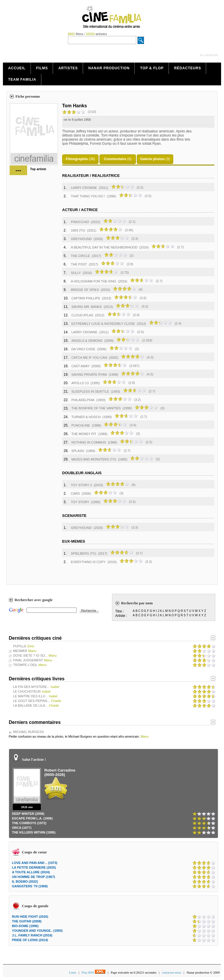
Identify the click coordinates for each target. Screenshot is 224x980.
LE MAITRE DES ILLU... (30, 696)
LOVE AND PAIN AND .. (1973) (35, 863)
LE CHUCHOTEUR (27, 691)
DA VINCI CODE (83, 349)
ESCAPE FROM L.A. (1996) (32, 818)
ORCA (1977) (22, 828)
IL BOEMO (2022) (25, 881)
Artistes (68, 68)
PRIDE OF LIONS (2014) (30, 940)
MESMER (20, 651)
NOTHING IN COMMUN (89, 442)
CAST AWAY (80, 366)
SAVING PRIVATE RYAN (89, 375)
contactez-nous (171, 972)
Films (42, 68)
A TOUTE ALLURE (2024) (31, 872)
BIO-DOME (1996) (25, 926)
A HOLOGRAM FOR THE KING (93, 281)
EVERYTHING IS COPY (88, 562)
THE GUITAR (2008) (27, 921)
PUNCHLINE (81, 425)
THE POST (79, 264)
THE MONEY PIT (84, 434)
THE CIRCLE (80, 256)
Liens (73, 972)
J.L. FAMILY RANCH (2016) (32, 935)
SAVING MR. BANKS (87, 307)
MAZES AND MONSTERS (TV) (94, 459)
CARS (75, 494)
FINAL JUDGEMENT (28, 660)
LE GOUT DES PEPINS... (32, 701)
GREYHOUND (81, 239)
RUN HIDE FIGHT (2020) (30, 917)
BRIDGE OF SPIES (85, 290)
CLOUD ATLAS (82, 315)
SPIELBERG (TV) (84, 553)
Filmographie (77, 159)
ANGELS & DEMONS (87, 341)
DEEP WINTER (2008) (28, 814)
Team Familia (22, 80)
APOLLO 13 (80, 383)
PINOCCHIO (80, 222)
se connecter (209, 55)
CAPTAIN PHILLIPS (86, 298)
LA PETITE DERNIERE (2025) (34, 867)
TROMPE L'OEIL (25, 665)
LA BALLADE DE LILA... (30, 705)
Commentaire (115, 159)
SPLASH (78, 451)
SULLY (76, 273)
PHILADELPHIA (83, 400)
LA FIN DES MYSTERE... (31, 687)
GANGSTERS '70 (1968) (30, 886)
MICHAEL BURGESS (28, 732)
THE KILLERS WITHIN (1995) (34, 832)
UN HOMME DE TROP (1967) (34, 877)
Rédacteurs (188, 68)
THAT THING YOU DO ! (88, 196)
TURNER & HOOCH (86, 417)
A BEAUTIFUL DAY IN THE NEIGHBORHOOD (104, 247)
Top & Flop (152, 68)
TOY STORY (80, 502)
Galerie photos (152, 159)
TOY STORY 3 (81, 485)
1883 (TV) (78, 230)
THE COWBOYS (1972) (29, 823)
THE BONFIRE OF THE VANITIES (97, 408)
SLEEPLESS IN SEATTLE (90, 391)
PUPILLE (20, 646)
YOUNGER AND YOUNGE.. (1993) (37, 931)
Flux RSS (93, 972)
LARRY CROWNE (84, 188)
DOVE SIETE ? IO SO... (30, 655)
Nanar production (109, 68)
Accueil (17, 68)
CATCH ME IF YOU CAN (89, 358)
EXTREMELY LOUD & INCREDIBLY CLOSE (103, 324)
